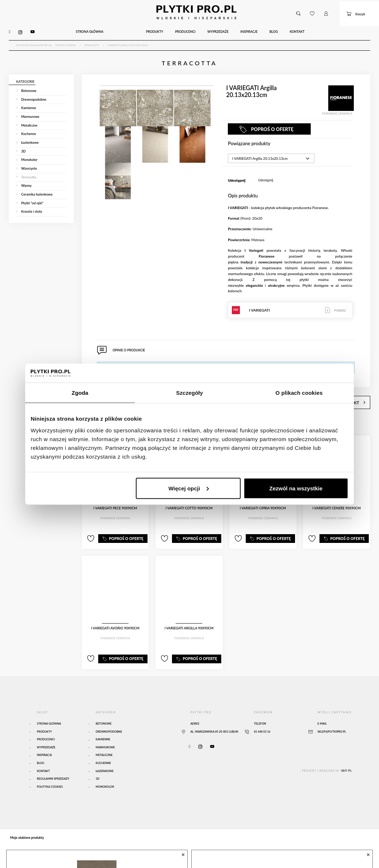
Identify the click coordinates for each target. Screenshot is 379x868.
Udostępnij (266, 171)
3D (97, 764)
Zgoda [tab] (80, 393)
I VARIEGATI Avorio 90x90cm (115, 617)
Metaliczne (104, 740)
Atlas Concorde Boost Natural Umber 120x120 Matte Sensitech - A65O (90, 855)
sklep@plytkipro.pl (332, 717)
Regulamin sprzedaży (53, 764)
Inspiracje (44, 740)
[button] (298, 10)
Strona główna (49, 709)
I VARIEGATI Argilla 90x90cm (189, 617)
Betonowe (104, 709)
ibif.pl (347, 756)
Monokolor (105, 772)
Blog (41, 749)
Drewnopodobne (109, 717)
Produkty (44, 717)
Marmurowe (105, 732)
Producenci (46, 725)
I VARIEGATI (290, 301)
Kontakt (43, 756)
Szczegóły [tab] (189, 393)
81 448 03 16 (262, 717)
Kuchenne (103, 749)
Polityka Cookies (50, 772)
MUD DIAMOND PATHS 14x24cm (242, 852)
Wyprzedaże (46, 732)
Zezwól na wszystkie (296, 488)
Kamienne (103, 725)
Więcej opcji (189, 488)
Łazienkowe (105, 756)
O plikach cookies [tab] (299, 393)
